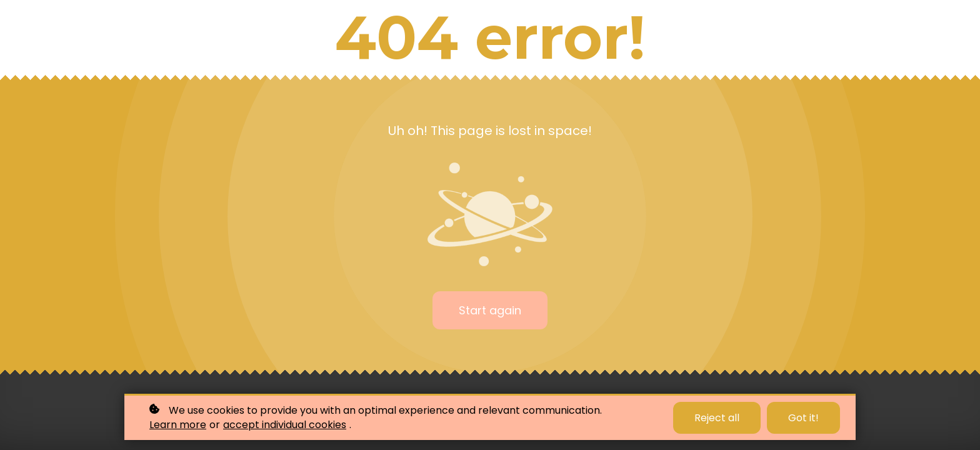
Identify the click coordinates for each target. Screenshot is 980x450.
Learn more (178, 425)
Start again (490, 310)
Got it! (803, 418)
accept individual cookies (285, 425)
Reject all (717, 418)
